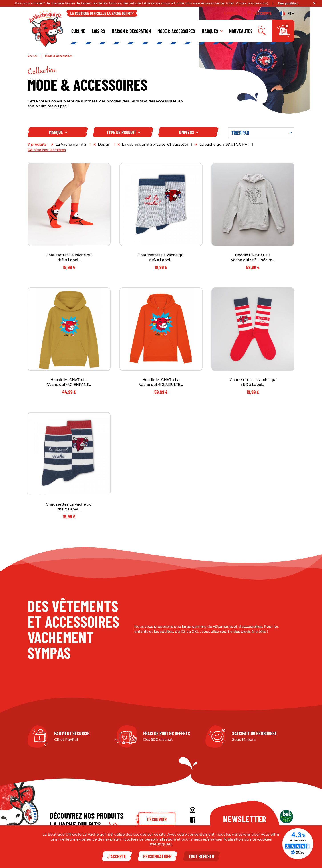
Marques (212, 31)
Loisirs (98, 31)
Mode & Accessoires (176, 31)
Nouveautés (241, 31)
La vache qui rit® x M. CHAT (224, 144)
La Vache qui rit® (71, 144)
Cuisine (78, 31)
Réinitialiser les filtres (47, 150)
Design (104, 144)
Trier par (262, 133)
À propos (231, 13)
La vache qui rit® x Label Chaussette (155, 144)
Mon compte (259, 13)
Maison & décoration (131, 31)
